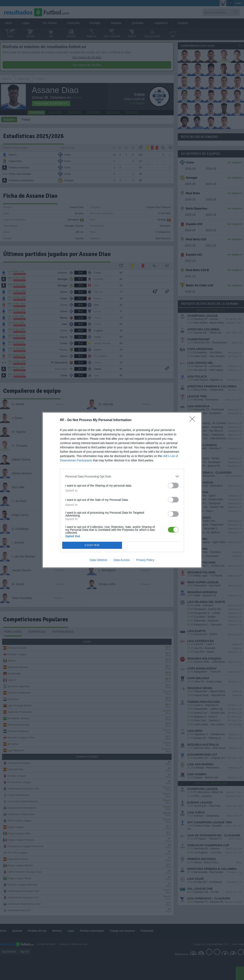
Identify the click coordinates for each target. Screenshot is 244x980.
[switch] (173, 485)
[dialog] (122, 490)
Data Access (122, 560)
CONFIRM (92, 545)
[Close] (194, 420)
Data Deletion (99, 560)
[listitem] (122, 476)
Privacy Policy (145, 560)
